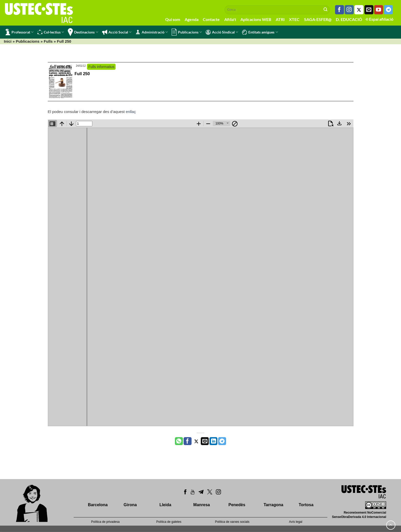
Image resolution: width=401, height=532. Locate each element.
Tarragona (274, 505)
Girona (130, 505)
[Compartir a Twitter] (196, 441)
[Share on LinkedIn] (213, 441)
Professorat (19, 32)
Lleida (165, 505)
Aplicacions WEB (256, 19)
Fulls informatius (101, 67)
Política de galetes (169, 522)
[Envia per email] (205, 441)
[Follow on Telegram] (388, 10)
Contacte (211, 19)
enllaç (131, 112)
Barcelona (98, 505)
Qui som (173, 19)
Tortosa (306, 505)
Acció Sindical (222, 32)
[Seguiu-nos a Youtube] (379, 10)
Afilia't (230, 19)
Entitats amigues (260, 32)
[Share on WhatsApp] (179, 441)
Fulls (48, 41)
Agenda (192, 19)
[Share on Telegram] (222, 441)
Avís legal (296, 522)
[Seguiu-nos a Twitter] (359, 10)
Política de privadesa (105, 522)
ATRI (280, 19)
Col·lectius (51, 32)
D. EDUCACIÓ (349, 19)
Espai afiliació (379, 19)
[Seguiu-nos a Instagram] (349, 10)
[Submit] (326, 10)
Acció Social (117, 32)
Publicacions (187, 32)
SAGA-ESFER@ (318, 19)
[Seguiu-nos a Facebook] (339, 10)
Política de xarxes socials (232, 522)
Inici (8, 41)
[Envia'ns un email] (369, 10)
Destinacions (83, 32)
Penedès (237, 505)
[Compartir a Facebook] (188, 441)
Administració (152, 32)
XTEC (294, 19)
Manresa (202, 505)
